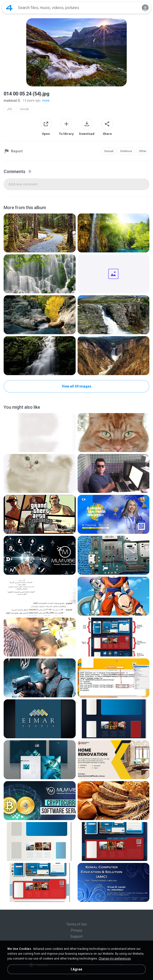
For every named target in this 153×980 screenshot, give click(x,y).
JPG (9, 109)
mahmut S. (12, 101)
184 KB (24, 109)
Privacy (77, 930)
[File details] (40, 233)
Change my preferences (115, 959)
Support (76, 936)
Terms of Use (76, 924)
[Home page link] (9, 8)
